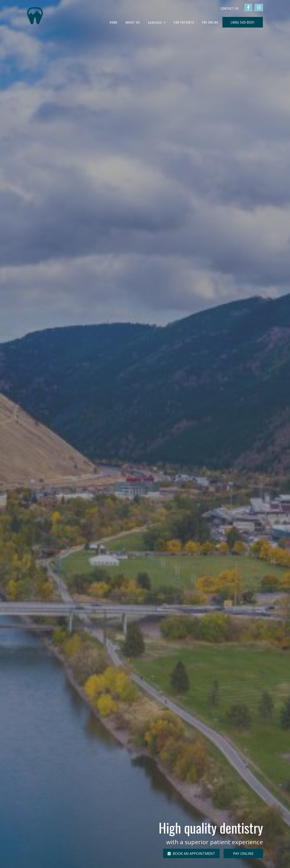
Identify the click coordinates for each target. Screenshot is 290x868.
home (114, 22)
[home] (35, 16)
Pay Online (210, 22)
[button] (157, 22)
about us (133, 22)
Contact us (230, 8)
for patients (184, 22)
